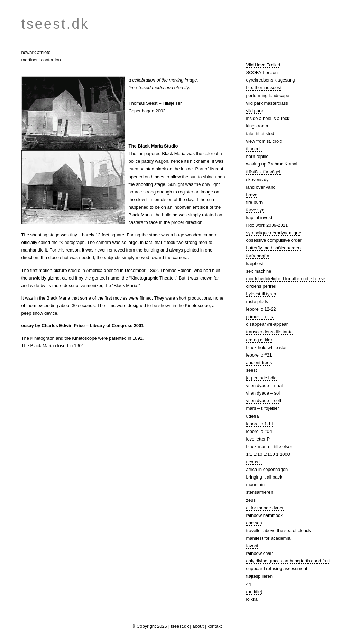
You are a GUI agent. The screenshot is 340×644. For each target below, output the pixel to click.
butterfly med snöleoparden (274, 248)
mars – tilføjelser (263, 408)
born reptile (258, 156)
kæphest (255, 263)
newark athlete (36, 52)
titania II (254, 149)
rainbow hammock (265, 515)
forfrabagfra (258, 256)
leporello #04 (259, 431)
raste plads (257, 301)
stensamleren (260, 492)
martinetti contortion (41, 60)
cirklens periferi (261, 286)
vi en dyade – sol (263, 393)
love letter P (258, 439)
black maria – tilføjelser (269, 447)
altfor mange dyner (265, 508)
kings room (257, 126)
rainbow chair (260, 553)
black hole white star (267, 347)
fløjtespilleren (260, 576)
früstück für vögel (263, 172)
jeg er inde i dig (261, 378)
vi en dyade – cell (264, 401)
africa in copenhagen (267, 469)
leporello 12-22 (261, 309)
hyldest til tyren (261, 294)
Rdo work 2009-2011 (267, 225)
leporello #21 (259, 355)
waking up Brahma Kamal (272, 164)
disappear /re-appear (267, 324)
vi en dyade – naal (265, 385)
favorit (252, 546)
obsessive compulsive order (274, 240)
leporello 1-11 (260, 424)
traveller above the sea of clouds (279, 531)
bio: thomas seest (264, 88)
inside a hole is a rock (268, 118)
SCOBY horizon (262, 72)
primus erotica (260, 317)
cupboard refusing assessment (277, 569)
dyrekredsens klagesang (271, 80)
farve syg (255, 210)
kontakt (214, 626)
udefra (253, 416)
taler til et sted (260, 134)
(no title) (254, 592)
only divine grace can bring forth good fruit (288, 561)
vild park (255, 111)
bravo (252, 195)
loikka (252, 599)
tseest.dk (55, 24)
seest (252, 370)
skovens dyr (258, 179)
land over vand (261, 187)
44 (249, 584)
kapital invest (259, 217)
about (198, 626)
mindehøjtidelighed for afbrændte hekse (286, 279)
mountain (255, 485)
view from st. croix (264, 141)
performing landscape (268, 96)
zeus (251, 500)
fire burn (255, 202)
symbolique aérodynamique (274, 233)
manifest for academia (268, 538)
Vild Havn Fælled (263, 65)
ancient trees (259, 363)
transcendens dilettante (269, 332)
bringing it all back (264, 477)
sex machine (259, 271)
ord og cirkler (259, 340)
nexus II (254, 462)
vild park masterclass (267, 103)
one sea (254, 523)
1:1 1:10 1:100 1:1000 (268, 454)
